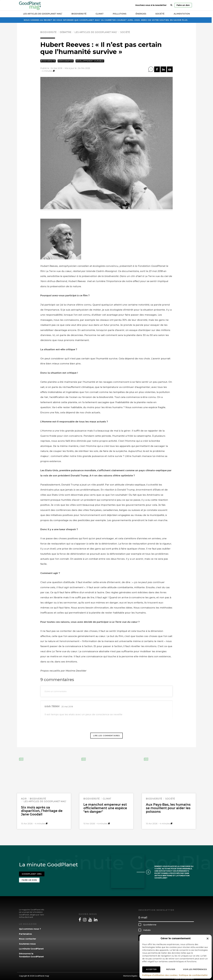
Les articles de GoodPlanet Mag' (96, 32)
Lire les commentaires (106, 736)
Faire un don (183, 5)
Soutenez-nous (27, 941)
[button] (208, 939)
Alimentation (182, 14)
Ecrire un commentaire (56, 691)
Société (160, 14)
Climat (100, 14)
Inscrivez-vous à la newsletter (151, 5)
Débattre (66, 32)
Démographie (66, 61)
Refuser (171, 969)
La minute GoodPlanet (31, 946)
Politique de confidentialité (193, 975)
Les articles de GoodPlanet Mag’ (43, 14)
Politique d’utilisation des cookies (160, 975)
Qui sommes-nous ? (30, 927)
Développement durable (90, 61)
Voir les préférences (195, 969)
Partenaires (25, 932)
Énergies (141, 14)
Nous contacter (28, 937)
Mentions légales (130, 974)
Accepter (151, 969)
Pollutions (120, 14)
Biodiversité (79, 14)
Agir (24, 799)
